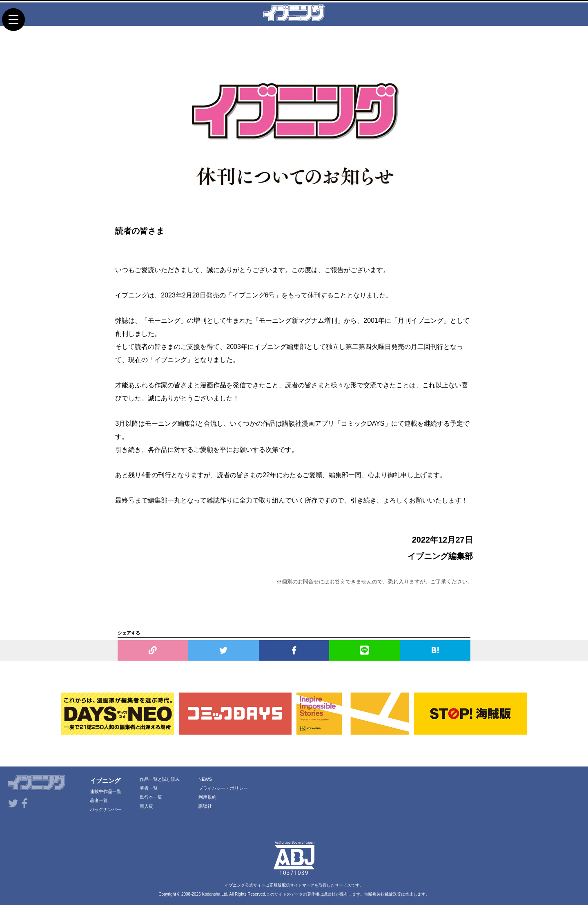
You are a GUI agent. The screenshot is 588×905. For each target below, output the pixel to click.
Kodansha (211, 894)
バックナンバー (106, 809)
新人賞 (146, 806)
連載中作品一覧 (106, 791)
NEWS (205, 779)
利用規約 (207, 797)
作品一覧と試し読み (160, 779)
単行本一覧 (151, 797)
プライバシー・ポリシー (223, 788)
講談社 (205, 806)
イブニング (105, 781)
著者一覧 (99, 800)
